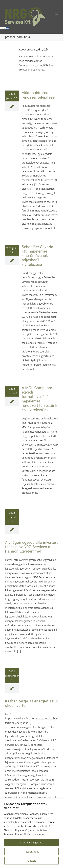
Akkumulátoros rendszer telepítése (38, 95)
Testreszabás (32, 852)
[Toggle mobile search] (56, 13)
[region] (32, 833)
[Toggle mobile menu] (56, 10)
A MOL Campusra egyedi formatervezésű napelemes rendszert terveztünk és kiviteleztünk (39, 399)
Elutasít (32, 861)
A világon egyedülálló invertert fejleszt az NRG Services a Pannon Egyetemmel (31, 547)
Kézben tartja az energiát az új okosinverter (31, 703)
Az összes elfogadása (32, 843)
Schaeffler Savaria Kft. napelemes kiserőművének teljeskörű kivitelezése (37, 256)
